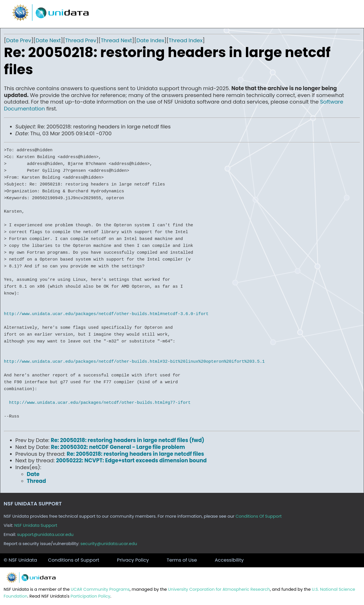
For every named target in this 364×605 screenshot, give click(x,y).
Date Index (150, 40)
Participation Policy (90, 596)
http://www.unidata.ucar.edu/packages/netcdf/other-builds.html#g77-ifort (100, 403)
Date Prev (19, 40)
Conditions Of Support (259, 516)
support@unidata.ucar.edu (45, 535)
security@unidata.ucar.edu (109, 544)
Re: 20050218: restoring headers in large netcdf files (136, 454)
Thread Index (186, 40)
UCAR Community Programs (100, 589)
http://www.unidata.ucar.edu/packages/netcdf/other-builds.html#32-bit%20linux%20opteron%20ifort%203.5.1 (134, 362)
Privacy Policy (133, 560)
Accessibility (229, 560)
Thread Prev (81, 40)
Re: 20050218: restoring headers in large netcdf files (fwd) (128, 440)
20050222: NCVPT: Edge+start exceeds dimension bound (132, 460)
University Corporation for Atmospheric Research (219, 589)
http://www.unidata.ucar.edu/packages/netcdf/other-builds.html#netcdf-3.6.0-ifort (106, 314)
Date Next (48, 40)
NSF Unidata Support (36, 525)
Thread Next (116, 40)
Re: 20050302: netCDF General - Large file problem (118, 447)
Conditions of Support (73, 560)
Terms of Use (182, 560)
